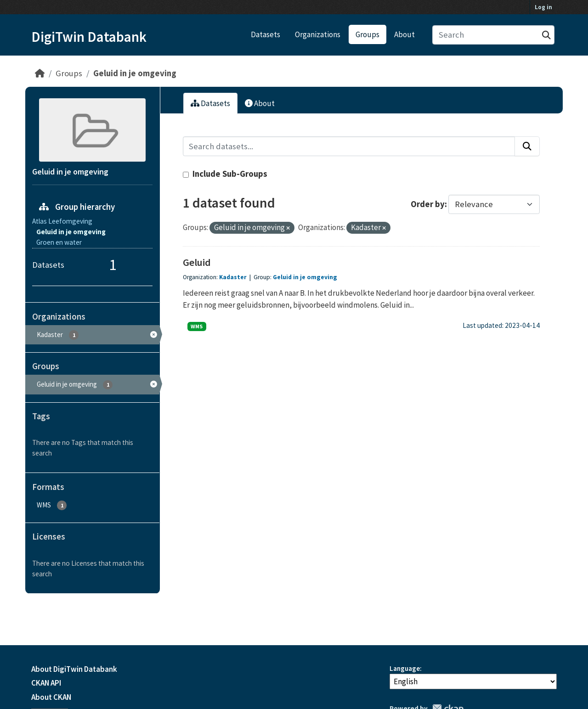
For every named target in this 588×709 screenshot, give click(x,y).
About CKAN (51, 697)
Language (405, 668)
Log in (543, 7)
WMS (197, 326)
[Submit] (546, 35)
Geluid (197, 262)
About (404, 34)
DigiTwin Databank (89, 37)
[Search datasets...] (494, 35)
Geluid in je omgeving (135, 73)
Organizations (318, 34)
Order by (428, 204)
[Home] (40, 73)
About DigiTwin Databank (74, 669)
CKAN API (46, 683)
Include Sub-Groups (225, 174)
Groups (367, 34)
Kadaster (234, 277)
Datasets (266, 34)
